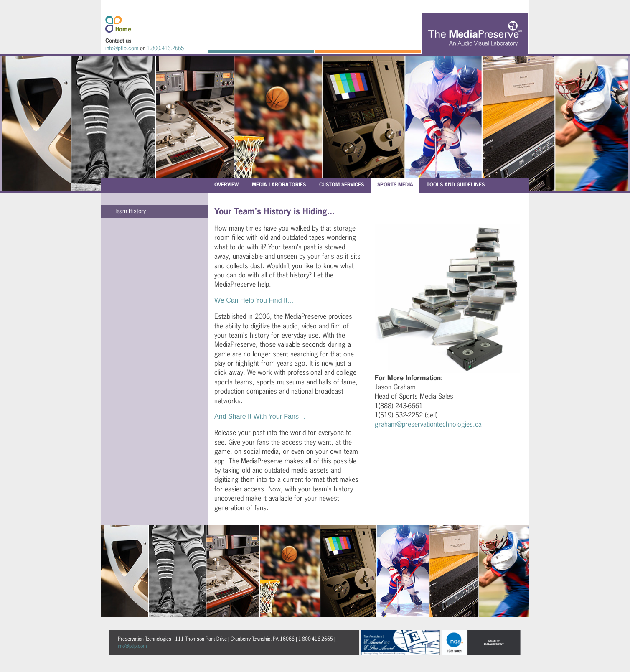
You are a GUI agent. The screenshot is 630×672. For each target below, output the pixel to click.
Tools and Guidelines (456, 185)
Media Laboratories (279, 185)
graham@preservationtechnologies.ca (428, 424)
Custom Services (342, 185)
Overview (226, 185)
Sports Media (395, 185)
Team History (130, 211)
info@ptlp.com (122, 48)
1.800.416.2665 (165, 48)
